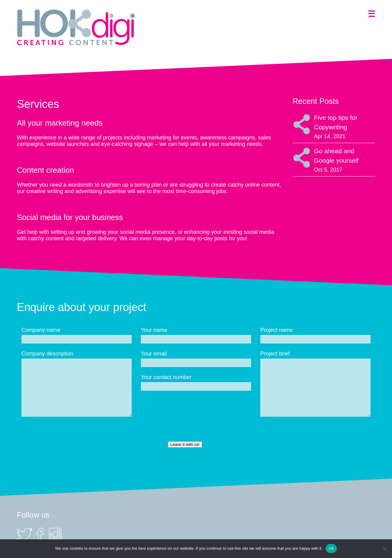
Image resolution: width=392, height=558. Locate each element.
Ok (331, 548)
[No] (384, 549)
